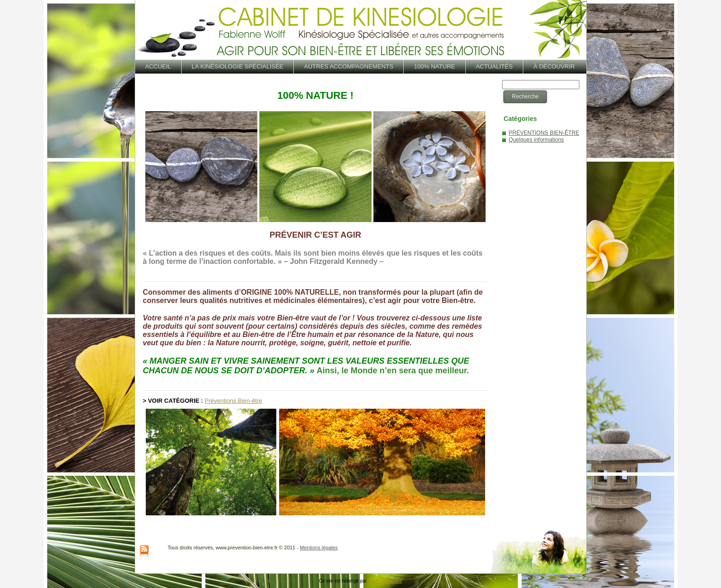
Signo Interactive (385, 581)
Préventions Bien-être (233, 401)
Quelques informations (536, 140)
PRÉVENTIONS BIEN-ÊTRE (544, 133)
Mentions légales (319, 548)
